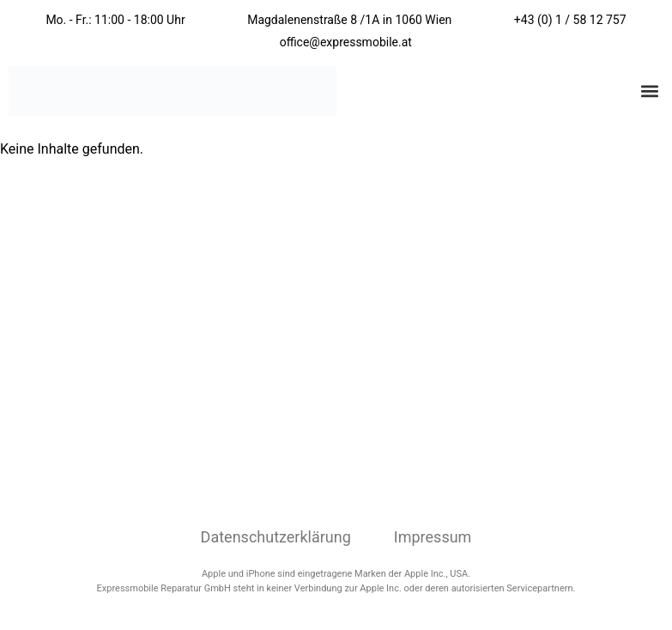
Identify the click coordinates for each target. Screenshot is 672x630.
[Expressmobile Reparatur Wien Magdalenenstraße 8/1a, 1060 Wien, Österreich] (336, 346)
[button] (649, 91)
